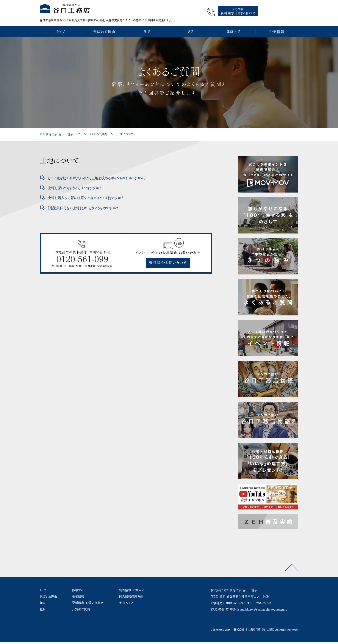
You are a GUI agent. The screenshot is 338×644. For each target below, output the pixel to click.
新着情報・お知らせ (131, 588)
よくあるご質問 (98, 132)
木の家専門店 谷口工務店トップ (60, 132)
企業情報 (78, 594)
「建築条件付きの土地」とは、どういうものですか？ (83, 206)
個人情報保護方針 (131, 594)
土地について (125, 132)
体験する (78, 588)
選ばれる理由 (48, 594)
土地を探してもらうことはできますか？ (74, 186)
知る (42, 601)
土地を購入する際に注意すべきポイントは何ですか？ (85, 196)
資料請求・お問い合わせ (88, 601)
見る (42, 607)
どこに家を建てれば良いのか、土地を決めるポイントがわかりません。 (97, 176)
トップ (43, 588)
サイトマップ (126, 601)
